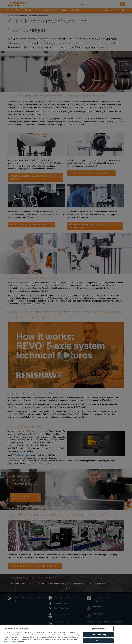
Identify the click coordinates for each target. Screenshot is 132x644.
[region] (66, 634)
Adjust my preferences (98, 629)
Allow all (98, 641)
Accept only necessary (98, 635)
